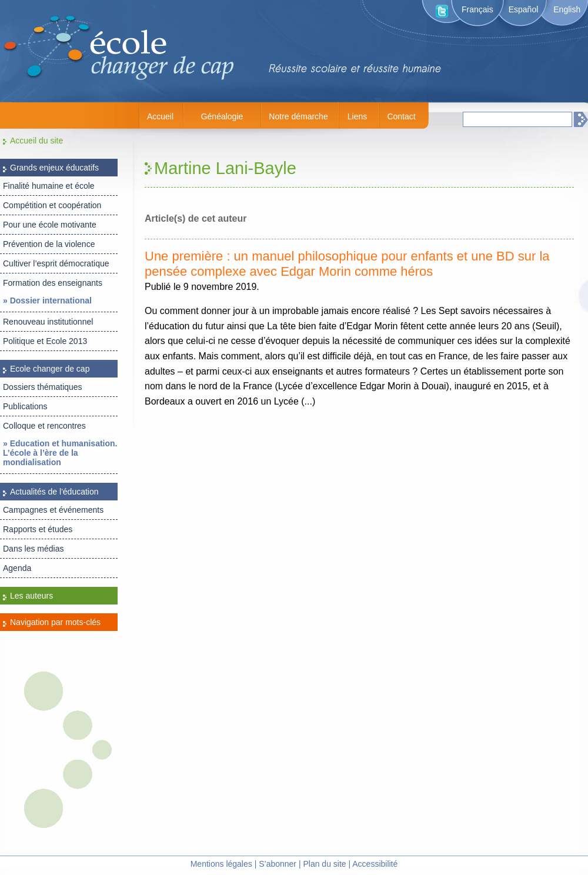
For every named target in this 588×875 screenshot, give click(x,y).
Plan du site (324, 864)
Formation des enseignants (53, 283)
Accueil (160, 116)
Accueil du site (36, 141)
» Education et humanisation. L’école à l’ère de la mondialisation (60, 453)
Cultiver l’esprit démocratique (56, 263)
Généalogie (222, 116)
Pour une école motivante (50, 225)
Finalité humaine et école (49, 186)
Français (477, 9)
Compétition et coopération (52, 205)
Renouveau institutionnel (48, 322)
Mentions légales (221, 864)
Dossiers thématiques (43, 387)
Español (524, 9)
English (567, 9)
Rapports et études (38, 529)
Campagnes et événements (53, 510)
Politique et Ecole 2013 (45, 341)
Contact (401, 116)
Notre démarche (298, 116)
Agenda (17, 568)
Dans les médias (34, 549)
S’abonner (278, 864)
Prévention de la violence (49, 244)
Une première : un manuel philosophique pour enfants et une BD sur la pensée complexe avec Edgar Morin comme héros (347, 264)
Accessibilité (375, 864)
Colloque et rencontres (44, 426)
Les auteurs (31, 596)
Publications (25, 406)
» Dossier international (47, 300)
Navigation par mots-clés (55, 622)
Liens (357, 116)
